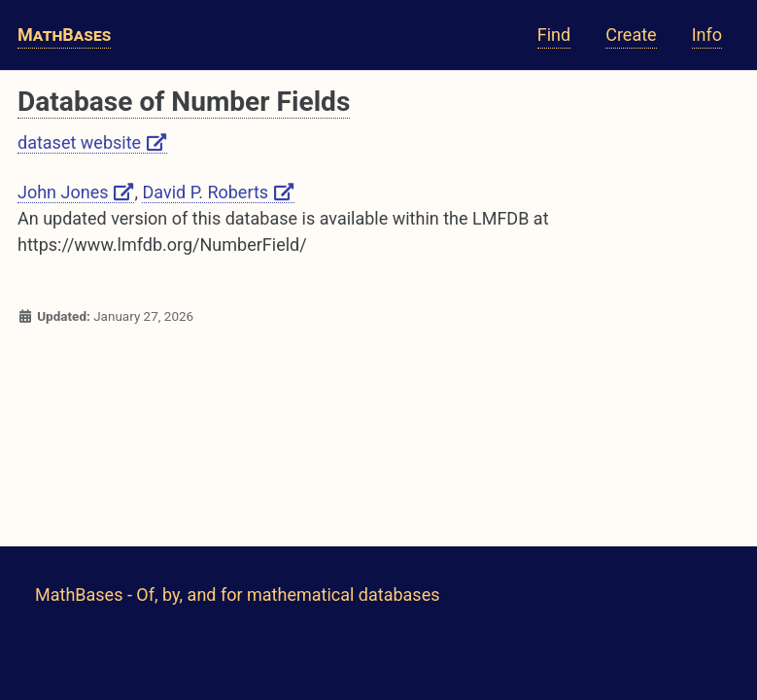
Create (631, 35)
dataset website (92, 142)
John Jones (76, 192)
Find (554, 35)
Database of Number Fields (184, 102)
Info (707, 35)
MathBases (64, 35)
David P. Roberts (218, 192)
